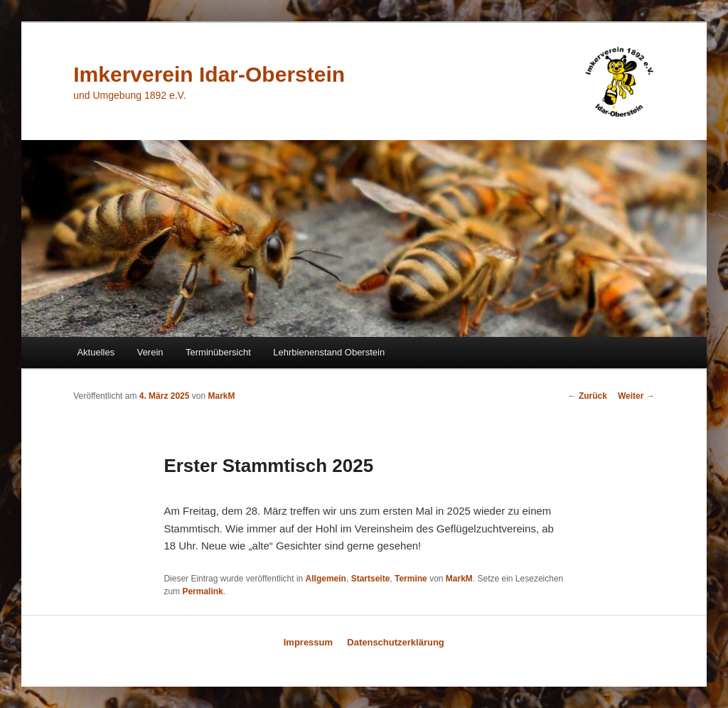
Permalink (202, 591)
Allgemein (326, 579)
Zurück (588, 396)
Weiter (636, 396)
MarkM (222, 396)
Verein (150, 352)
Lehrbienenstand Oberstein (329, 352)
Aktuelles (96, 352)
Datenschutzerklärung (396, 642)
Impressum (308, 642)
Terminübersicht (218, 352)
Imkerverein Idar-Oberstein (209, 74)
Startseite (371, 579)
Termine (411, 579)
